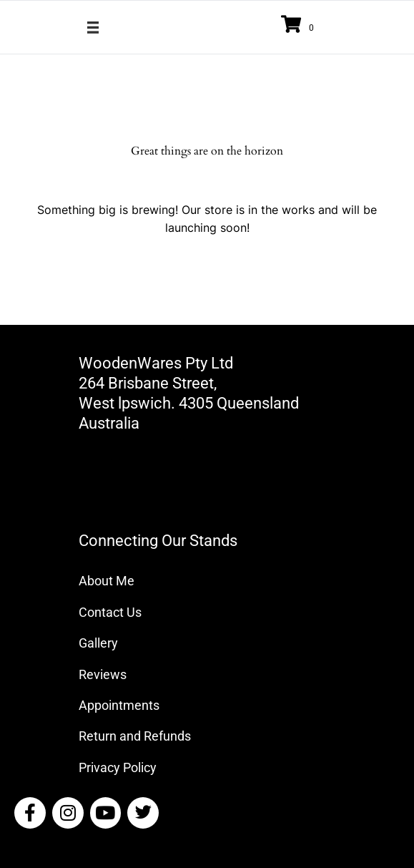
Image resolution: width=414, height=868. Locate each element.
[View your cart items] (300, 26)
